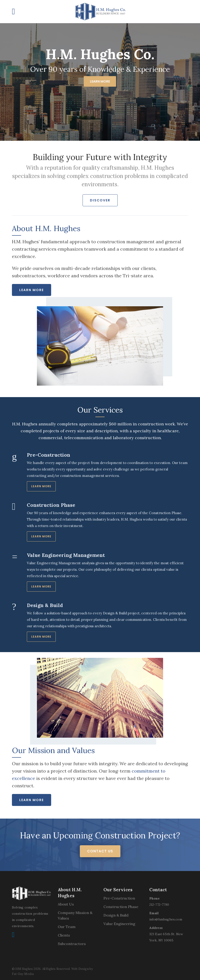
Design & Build (116, 915)
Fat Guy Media (23, 974)
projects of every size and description (80, 431)
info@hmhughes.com (166, 919)
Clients (64, 935)
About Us (66, 904)
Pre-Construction (119, 898)
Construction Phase (121, 907)
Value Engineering (119, 924)
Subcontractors (72, 944)
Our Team (67, 927)
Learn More (100, 81)
